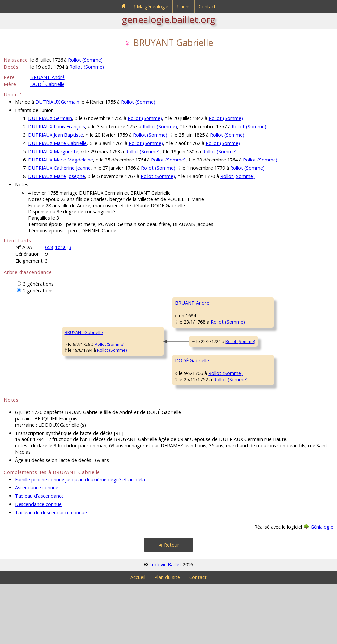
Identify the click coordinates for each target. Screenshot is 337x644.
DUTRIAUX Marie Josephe (57, 176)
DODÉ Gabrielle (47, 84)
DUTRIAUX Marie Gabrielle (57, 143)
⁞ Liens (184, 6)
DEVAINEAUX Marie (249, 343)
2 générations (38, 290)
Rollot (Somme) (85, 60)
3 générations (38, 284)
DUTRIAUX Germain (57, 102)
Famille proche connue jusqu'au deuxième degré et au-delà (80, 540)
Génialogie (322, 587)
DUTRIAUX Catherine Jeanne (59, 168)
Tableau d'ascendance (39, 556)
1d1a (60, 247)
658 (49, 247)
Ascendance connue (37, 548)
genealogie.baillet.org (168, 19)
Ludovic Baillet (165, 625)
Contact (207, 6)
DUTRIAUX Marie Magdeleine (61, 160)
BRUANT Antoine (247, 303)
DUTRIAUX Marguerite (53, 151)
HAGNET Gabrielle (249, 422)
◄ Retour (168, 605)
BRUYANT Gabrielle (27, 362)
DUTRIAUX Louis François (57, 127)
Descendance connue (38, 564)
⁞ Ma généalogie (151, 6)
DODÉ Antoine (245, 382)
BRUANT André (48, 77)
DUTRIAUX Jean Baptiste (56, 135)
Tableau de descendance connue (51, 573)
